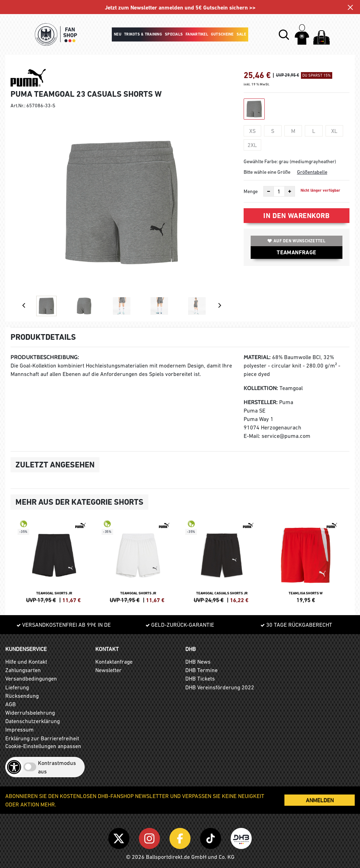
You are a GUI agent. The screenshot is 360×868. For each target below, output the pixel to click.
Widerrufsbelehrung (30, 713)
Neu (118, 34)
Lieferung (17, 687)
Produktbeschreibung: (45, 357)
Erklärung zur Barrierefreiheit (42, 738)
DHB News (198, 662)
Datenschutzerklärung (33, 721)
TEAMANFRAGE (296, 252)
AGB (11, 704)
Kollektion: (261, 388)
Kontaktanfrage (114, 662)
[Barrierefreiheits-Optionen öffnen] (14, 767)
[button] (284, 35)
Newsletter (108, 670)
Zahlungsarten (23, 670)
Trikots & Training (143, 34)
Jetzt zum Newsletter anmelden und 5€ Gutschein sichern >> (180, 8)
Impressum (20, 729)
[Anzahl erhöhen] (290, 191)
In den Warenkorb (296, 216)
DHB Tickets (200, 678)
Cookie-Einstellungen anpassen (43, 746)
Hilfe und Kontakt (26, 662)
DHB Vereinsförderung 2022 (220, 687)
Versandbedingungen (31, 678)
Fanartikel (197, 34)
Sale (241, 34)
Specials (174, 34)
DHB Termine (201, 670)
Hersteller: (261, 402)
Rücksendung (22, 696)
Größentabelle (312, 172)
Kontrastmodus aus (57, 767)
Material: (257, 357)
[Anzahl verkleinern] (269, 191)
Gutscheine (222, 34)
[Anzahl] (279, 191)
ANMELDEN (320, 800)
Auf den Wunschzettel (297, 241)
